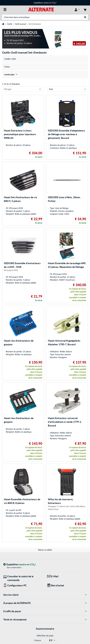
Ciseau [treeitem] (7, 67)
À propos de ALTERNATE (45, 603)
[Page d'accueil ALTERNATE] (41, 9)
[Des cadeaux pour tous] (67, 585)
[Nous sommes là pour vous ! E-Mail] (67, 576)
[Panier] (85, 9)
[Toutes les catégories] (5, 9)
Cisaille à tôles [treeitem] (10, 59)
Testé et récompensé (45, 619)
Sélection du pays (45, 635)
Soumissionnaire (45, 629)
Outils (10, 24)
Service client (45, 595)
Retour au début (45, 550)
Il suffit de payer (45, 611)
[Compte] (77, 9)
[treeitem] (45, 75)
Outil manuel (20, 24)
